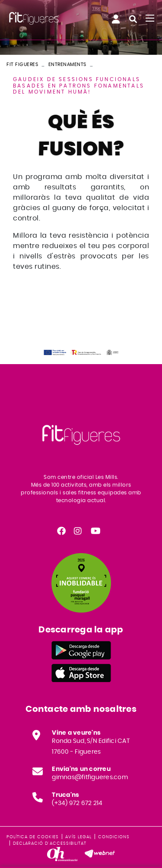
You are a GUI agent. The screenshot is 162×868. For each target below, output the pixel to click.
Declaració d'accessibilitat (50, 843)
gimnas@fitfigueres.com (90, 777)
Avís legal (78, 837)
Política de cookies (33, 837)
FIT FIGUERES (22, 64)
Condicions (114, 837)
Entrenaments (67, 64)
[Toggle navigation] (150, 18)
